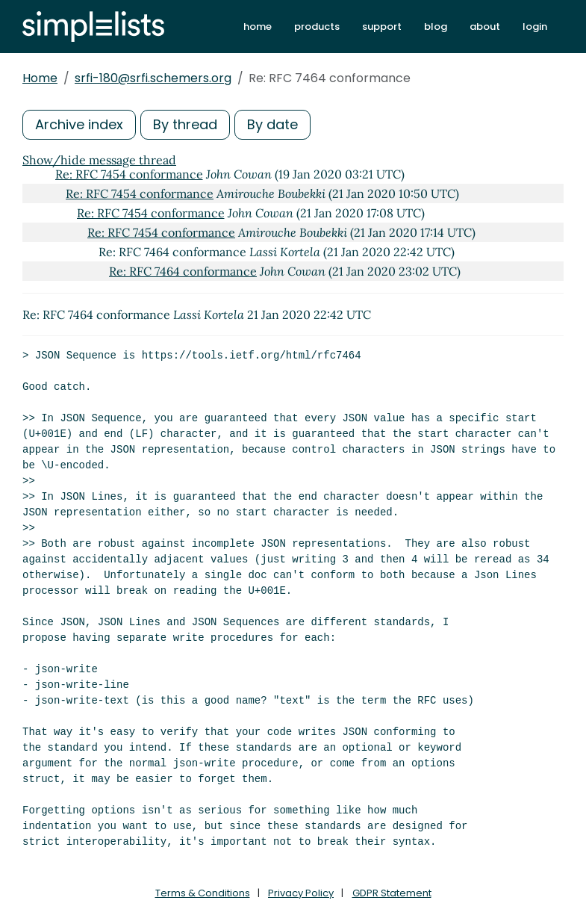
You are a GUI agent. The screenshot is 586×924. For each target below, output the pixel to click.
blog (436, 27)
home (258, 27)
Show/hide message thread (99, 160)
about (485, 27)
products (317, 27)
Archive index (79, 124)
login (535, 27)
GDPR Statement (392, 893)
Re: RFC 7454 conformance (129, 174)
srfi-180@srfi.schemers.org (153, 78)
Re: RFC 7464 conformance (183, 271)
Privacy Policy (301, 893)
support (382, 27)
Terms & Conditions (203, 893)
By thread (185, 124)
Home (40, 78)
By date (272, 124)
